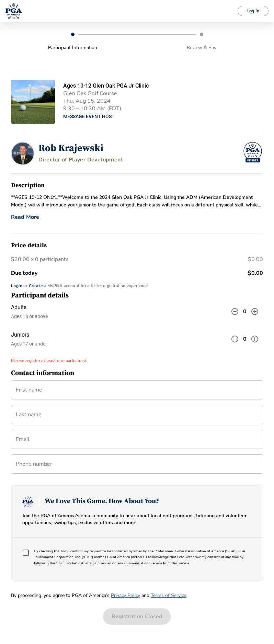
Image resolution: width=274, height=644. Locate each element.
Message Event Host (89, 116)
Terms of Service (168, 595)
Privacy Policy (125, 595)
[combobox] (137, 442)
